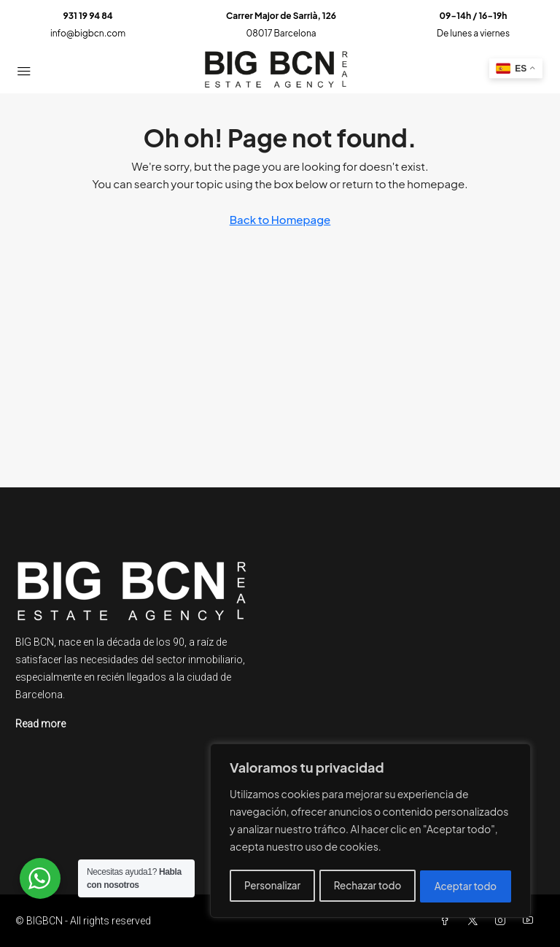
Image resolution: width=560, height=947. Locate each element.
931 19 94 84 (87, 16)
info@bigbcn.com (88, 33)
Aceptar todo (466, 886)
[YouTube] (531, 921)
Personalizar (272, 886)
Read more (40, 724)
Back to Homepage (280, 219)
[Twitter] (475, 921)
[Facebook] (448, 921)
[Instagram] (503, 921)
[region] (370, 832)
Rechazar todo (367, 886)
